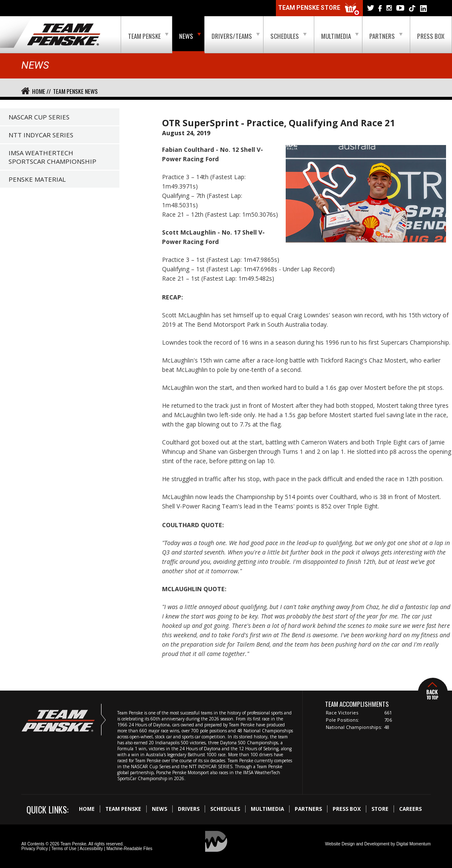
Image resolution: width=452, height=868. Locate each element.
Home (87, 809)
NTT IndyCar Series (41, 135)
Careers (410, 809)
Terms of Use (64, 849)
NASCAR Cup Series (39, 117)
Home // (41, 91)
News (190, 36)
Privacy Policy (35, 849)
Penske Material (37, 179)
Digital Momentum (413, 844)
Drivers (189, 809)
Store (380, 809)
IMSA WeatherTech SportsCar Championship (52, 157)
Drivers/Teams (236, 36)
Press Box (431, 36)
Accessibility (91, 849)
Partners (386, 36)
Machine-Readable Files (129, 849)
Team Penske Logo (64, 35)
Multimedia (340, 36)
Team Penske (148, 36)
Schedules (288, 36)
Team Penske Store (319, 10)
